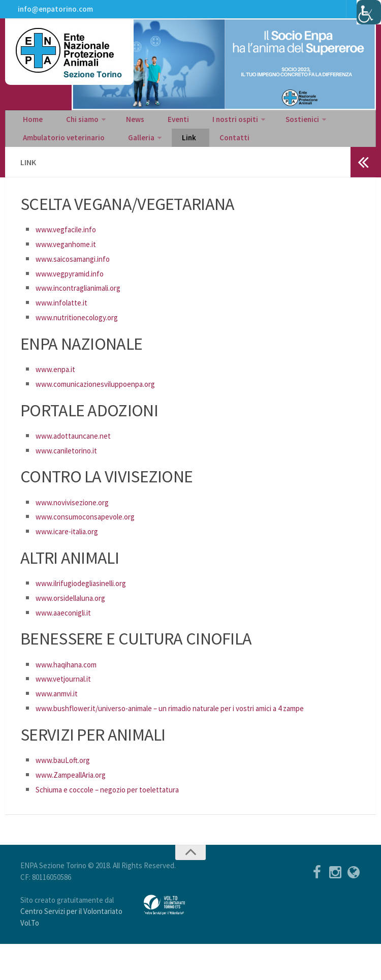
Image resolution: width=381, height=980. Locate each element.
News (120, 130)
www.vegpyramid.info (77, 295)
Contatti (212, 156)
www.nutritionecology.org (85, 338)
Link (175, 156)
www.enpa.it (59, 390)
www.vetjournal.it (69, 700)
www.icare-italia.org (74, 552)
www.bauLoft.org (68, 796)
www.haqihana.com (73, 685)
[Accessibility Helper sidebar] (369, 12)
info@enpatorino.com (54, 13)
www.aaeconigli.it (69, 634)
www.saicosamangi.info (81, 280)
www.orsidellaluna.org (78, 619)
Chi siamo (72, 130)
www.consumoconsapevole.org (95, 538)
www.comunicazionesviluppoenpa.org (107, 405)
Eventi (155, 130)
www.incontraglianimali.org (88, 309)
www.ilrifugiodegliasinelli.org (91, 604)
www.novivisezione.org (79, 523)
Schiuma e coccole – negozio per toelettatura (122, 825)
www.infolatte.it (67, 324)
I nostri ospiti (204, 130)
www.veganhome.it (72, 265)
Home (30, 130)
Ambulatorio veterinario (62, 156)
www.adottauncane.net (80, 457)
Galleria (133, 156)
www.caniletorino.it (73, 471)
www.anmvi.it (61, 714)
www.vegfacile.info (72, 250)
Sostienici (266, 130)
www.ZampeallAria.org (79, 810)
